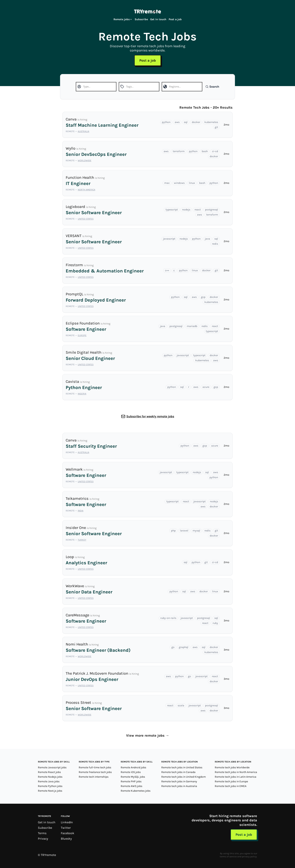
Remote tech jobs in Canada (178, 772)
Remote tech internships (94, 777)
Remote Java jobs (49, 781)
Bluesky (66, 839)
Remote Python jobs (50, 786)
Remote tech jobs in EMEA (231, 786)
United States (86, 219)
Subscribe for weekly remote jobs (150, 416)
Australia (83, 131)
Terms (42, 833)
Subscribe (141, 19)
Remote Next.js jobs (50, 791)
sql (186, 122)
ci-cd (215, 151)
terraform (179, 151)
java (207, 239)
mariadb (192, 326)
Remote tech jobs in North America (236, 772)
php (173, 531)
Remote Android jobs (133, 767)
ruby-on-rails (168, 618)
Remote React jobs (49, 772)
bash (205, 151)
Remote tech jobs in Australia (179, 786)
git (216, 127)
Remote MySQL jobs (133, 777)
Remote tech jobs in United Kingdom (184, 777)
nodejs (186, 210)
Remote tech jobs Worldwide (232, 767)
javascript (169, 239)
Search (212, 87)
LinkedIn (67, 822)
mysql (196, 531)
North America (86, 190)
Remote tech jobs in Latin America (236, 777)
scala (181, 705)
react (198, 210)
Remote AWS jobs (131, 786)
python (166, 122)
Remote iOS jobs (131, 772)
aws (177, 122)
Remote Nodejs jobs (50, 777)
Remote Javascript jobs (52, 767)
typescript (172, 210)
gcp (203, 297)
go (173, 647)
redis (215, 244)
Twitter (66, 828)
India (81, 511)
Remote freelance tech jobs (95, 772)
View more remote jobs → (148, 735)
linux (192, 183)
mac (167, 183)
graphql (184, 647)
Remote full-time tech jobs (95, 767)
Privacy (43, 839)
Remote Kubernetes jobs (136, 791)
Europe (82, 335)
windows (179, 183)
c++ (167, 270)
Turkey (82, 540)
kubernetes (211, 122)
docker (196, 122)
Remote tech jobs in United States (182, 767)
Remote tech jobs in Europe (231, 781)
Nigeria (82, 394)
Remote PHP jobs (131, 781)
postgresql (212, 210)
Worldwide (85, 161)
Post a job (175, 19)
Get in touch (158, 19)
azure (206, 387)
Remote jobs (123, 19)
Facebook (68, 833)
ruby (215, 623)
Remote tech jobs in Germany (179, 781)
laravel (184, 531)
